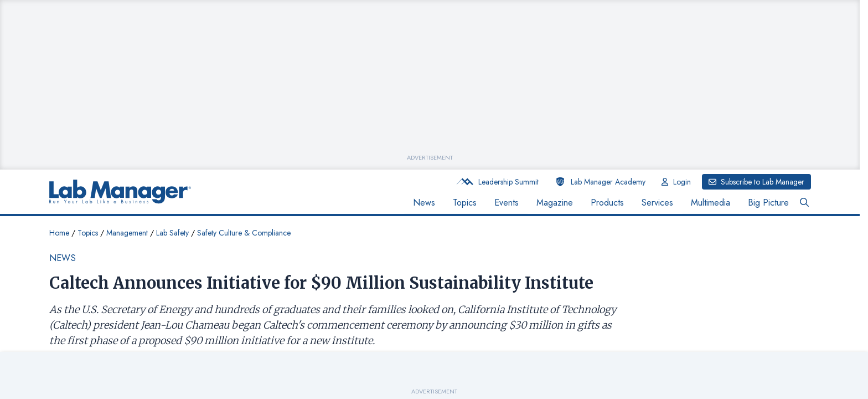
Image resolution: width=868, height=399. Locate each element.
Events (507, 203)
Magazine (555, 203)
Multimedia (711, 203)
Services (657, 203)
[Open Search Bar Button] (804, 203)
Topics (465, 203)
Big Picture (768, 203)
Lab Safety (172, 233)
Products (607, 203)
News (424, 203)
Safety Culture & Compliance (244, 233)
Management (127, 233)
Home (59, 233)
